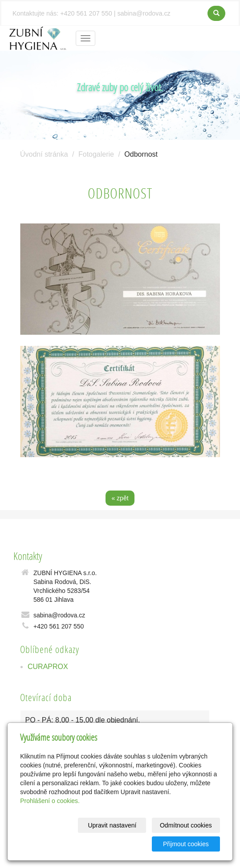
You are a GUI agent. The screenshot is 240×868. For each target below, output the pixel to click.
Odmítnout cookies (186, 825)
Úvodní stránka (44, 154)
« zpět (120, 498)
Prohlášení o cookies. (50, 801)
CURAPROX (48, 667)
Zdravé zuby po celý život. (120, 87)
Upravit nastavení (112, 825)
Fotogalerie (96, 154)
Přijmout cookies (186, 844)
